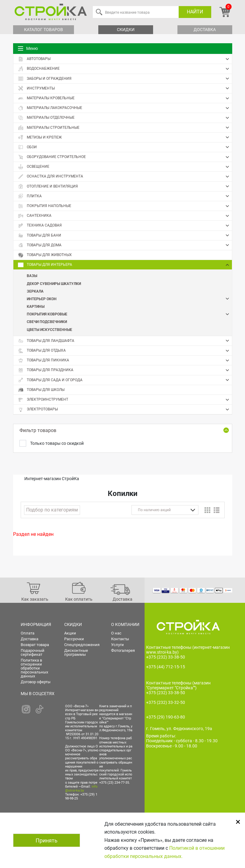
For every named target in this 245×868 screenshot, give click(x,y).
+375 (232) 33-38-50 (166, 657)
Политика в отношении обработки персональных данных (34, 668)
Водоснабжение (125, 69)
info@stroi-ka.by (81, 789)
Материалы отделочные (125, 118)
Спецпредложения (82, 645)
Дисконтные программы (76, 652)
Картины (36, 306)
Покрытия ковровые (129, 314)
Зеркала (35, 291)
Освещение (125, 167)
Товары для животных (45, 255)
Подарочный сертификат (33, 652)
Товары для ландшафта (125, 341)
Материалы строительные (125, 128)
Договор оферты (36, 682)
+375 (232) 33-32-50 (166, 702)
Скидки (126, 30)
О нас (116, 633)
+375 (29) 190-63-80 (166, 717)
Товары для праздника (125, 370)
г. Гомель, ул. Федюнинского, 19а (179, 729)
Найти (195, 12)
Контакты (120, 639)
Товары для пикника (125, 360)
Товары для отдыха (125, 351)
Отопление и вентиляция (125, 186)
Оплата (28, 633)
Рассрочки (74, 639)
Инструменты (125, 88)
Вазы (32, 276)
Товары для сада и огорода (125, 380)
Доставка (205, 30)
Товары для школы (41, 390)
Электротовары (125, 409)
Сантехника (125, 216)
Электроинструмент (125, 400)
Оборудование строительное (125, 157)
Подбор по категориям (52, 510)
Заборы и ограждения (125, 79)
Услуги (117, 645)
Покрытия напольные (125, 206)
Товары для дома (125, 245)
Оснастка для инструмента (125, 177)
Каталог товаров (44, 30)
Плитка (125, 196)
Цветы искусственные (49, 329)
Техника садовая (125, 226)
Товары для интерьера (125, 265)
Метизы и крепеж (125, 137)
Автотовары (125, 59)
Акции (70, 633)
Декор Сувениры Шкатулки (54, 283)
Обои (125, 147)
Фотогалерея (123, 650)
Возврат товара (35, 645)
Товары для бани (125, 235)
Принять (47, 840)
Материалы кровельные (125, 98)
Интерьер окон (129, 299)
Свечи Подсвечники (47, 322)
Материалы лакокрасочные (125, 108)
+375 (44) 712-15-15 (166, 667)
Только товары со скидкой (57, 443)
